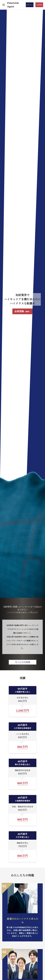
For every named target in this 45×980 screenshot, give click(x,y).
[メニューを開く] (4, 5)
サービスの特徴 (23, 662)
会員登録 (22, 311)
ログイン (30, 5)
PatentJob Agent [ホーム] (13, 5)
